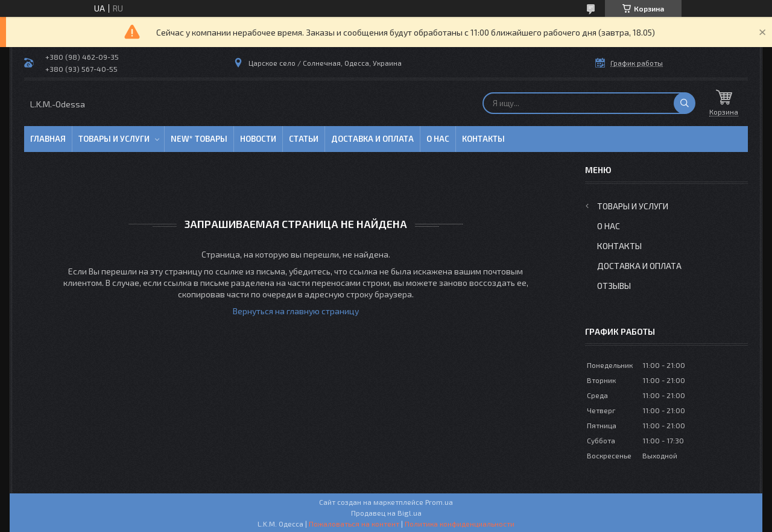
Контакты (483, 139)
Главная (48, 139)
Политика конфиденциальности (460, 524)
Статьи (304, 139)
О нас (438, 139)
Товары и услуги (114, 139)
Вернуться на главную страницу (296, 311)
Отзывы (614, 286)
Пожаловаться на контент (354, 524)
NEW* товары (199, 139)
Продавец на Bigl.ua (386, 513)
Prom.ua (439, 502)
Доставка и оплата (372, 139)
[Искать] (685, 103)
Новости (258, 139)
